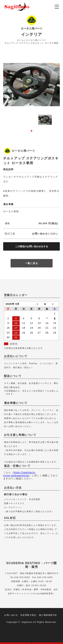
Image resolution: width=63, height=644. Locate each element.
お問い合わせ (11, 615)
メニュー (57, 7)
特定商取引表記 (28, 615)
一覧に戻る (32, 263)
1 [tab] (32, 131)
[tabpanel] (45, 120)
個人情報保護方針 (48, 615)
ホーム (21, 40)
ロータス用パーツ (35, 40)
